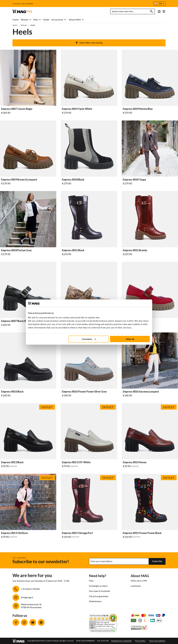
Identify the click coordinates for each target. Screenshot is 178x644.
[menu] (39, 20)
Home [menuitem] (16, 20)
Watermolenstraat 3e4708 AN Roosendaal (31, 606)
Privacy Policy (140, 641)
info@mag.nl (27, 597)
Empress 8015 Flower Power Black (142, 533)
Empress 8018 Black (73, 180)
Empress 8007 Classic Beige (17, 109)
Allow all (130, 339)
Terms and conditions (157, 641)
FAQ (91, 581)
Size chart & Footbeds (100, 591)
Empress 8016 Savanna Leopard (141, 392)
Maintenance (95, 601)
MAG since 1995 (139, 581)
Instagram (24, 622)
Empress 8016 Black (12, 392)
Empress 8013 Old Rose (14, 533)
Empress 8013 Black (12, 462)
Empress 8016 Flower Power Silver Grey (84, 392)
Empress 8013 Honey (135, 462)
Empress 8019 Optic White (77, 109)
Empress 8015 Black (73, 250)
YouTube (33, 622)
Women (24, 25)
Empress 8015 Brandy (135, 250)
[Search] (151, 11)
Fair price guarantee (99, 596)
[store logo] (22, 11)
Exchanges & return (98, 586)
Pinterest (41, 622)
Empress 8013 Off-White (76, 462)
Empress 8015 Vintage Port (77, 533)
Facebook (16, 622)
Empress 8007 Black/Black (16, 321)
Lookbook (136, 586)
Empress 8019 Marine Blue (138, 109)
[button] (159, 4)
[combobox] (133, 11)
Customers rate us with (23, 4)
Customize (89, 339)
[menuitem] (26, 20)
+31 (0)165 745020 (30, 589)
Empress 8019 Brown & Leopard (19, 180)
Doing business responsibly (121, 641)
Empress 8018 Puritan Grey (16, 250)
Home (15, 25)
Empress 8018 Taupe (134, 180)
